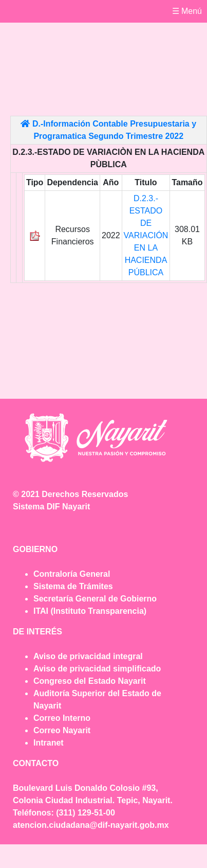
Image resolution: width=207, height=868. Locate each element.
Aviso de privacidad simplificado (97, 669)
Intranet (49, 743)
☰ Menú (187, 11)
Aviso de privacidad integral (88, 656)
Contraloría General (72, 574)
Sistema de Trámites (73, 586)
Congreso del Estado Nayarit (90, 681)
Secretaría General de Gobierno (95, 599)
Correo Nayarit (62, 730)
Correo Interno (62, 718)
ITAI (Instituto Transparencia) (90, 611)
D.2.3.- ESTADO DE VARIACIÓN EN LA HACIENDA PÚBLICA (146, 235)
